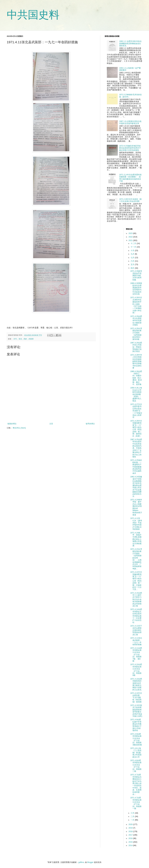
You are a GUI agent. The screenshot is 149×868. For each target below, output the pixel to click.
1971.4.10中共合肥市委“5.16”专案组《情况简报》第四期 (136, 698)
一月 (133, 820)
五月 (133, 265)
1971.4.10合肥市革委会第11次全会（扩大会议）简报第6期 (136, 670)
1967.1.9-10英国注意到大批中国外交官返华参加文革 (130, 122)
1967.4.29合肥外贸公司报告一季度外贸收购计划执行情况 (136, 347)
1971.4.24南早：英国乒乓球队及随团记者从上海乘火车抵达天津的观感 (136, 539)
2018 (131, 832)
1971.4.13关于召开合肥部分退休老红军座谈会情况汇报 (136, 630)
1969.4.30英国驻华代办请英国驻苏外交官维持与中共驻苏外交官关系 (136, 289)
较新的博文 (12, 424)
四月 (133, 268)
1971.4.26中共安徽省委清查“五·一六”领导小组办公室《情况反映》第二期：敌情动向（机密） (136, 428)
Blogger (90, 862)
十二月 (134, 243)
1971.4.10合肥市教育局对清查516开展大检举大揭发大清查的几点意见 (136, 684)
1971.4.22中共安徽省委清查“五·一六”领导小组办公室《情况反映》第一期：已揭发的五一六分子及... (136, 581)
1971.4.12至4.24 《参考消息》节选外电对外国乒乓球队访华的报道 (136, 524)
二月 (133, 816)
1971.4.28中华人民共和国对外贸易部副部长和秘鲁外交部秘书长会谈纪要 (136, 361)
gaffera (81, 862)
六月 (133, 261)
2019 (131, 828)
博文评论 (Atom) (19, 428)
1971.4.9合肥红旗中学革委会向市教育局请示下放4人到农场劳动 (136, 725)
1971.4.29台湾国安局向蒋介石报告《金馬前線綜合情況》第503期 (136, 334)
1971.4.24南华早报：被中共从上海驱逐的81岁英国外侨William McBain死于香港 (136, 507)
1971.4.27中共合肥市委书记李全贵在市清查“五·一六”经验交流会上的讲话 (136, 411)
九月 (133, 254)
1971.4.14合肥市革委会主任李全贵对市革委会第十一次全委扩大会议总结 (136, 616)
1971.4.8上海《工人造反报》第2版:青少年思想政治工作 (136, 753)
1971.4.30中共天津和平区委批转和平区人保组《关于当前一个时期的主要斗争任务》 (136, 305)
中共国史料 (33, 15)
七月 (133, 258)
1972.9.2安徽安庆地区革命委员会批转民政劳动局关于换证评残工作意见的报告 (130, 148)
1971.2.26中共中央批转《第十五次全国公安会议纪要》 (130, 200)
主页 (51, 424)
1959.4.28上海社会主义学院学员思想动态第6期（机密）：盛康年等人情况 (136, 394)
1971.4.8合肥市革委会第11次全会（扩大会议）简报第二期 (136, 766)
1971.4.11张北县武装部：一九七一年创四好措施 (136, 641)
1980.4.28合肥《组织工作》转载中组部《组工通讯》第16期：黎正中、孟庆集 (136, 378)
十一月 (134, 247)
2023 (131, 233)
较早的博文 (90, 424)
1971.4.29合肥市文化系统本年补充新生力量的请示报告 (136, 321)
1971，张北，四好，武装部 (23, 339)
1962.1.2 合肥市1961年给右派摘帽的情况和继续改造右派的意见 (130, 43)
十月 (133, 251)
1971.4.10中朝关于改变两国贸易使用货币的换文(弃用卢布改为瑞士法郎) (136, 711)
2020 (131, 824)
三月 (133, 813)
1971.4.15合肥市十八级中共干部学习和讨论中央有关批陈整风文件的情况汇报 (136, 599)
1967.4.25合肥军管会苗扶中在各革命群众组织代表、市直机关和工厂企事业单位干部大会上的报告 (136, 448)
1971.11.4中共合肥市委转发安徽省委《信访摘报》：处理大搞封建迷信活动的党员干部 (130, 178)
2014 (131, 845)
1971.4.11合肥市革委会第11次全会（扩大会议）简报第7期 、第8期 (136, 655)
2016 (131, 838)
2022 (131, 237)
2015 (131, 842)
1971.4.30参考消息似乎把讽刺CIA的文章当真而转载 (136, 275)
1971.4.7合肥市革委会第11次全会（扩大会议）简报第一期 (136, 803)
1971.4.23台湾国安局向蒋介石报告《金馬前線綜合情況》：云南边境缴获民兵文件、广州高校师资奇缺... (136, 559)
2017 (131, 835)
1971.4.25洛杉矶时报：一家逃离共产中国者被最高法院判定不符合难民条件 (136, 467)
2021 (131, 240)
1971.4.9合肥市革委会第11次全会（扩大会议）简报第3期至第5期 (136, 739)
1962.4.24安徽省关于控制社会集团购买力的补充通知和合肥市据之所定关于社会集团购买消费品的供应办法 (136, 486)
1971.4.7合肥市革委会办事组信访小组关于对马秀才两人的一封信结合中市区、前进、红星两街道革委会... (136, 784)
